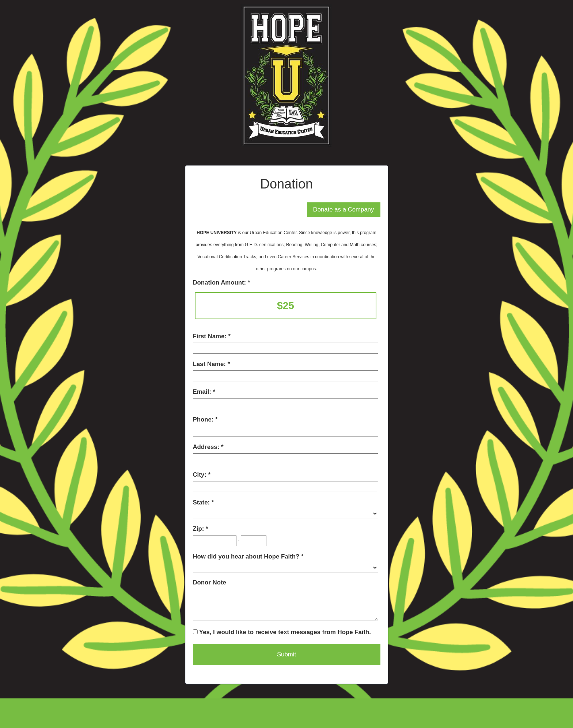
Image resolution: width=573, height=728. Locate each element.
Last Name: (210, 364)
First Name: (211, 336)
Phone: (204, 420)
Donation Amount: (220, 283)
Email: (203, 392)
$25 (286, 306)
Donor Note (210, 582)
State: (202, 502)
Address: (207, 447)
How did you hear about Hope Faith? (247, 557)
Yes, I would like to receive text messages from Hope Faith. (282, 632)
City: (201, 475)
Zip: (199, 529)
